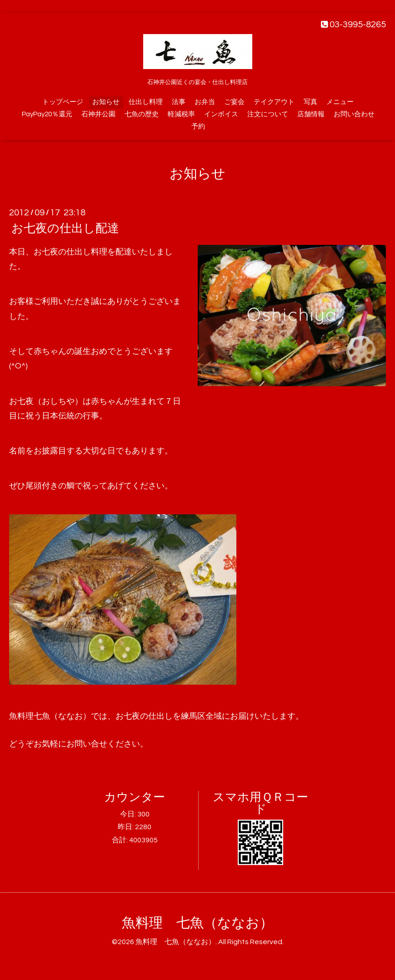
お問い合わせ (354, 114)
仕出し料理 (146, 102)
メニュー (340, 102)
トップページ (63, 102)
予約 (198, 127)
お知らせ (106, 102)
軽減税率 (181, 114)
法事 (179, 102)
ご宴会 (234, 102)
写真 (310, 102)
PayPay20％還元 (47, 114)
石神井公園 (98, 114)
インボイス (221, 114)
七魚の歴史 (142, 114)
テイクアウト (274, 102)
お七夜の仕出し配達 (65, 229)
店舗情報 (311, 114)
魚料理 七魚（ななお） (197, 923)
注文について (268, 114)
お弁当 (205, 102)
